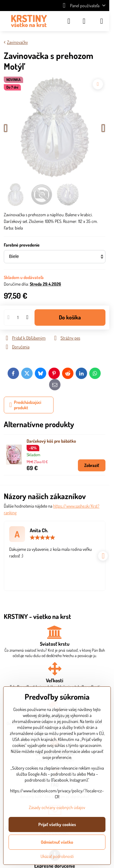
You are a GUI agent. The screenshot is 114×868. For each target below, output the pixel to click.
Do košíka (70, 317)
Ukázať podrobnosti (57, 856)
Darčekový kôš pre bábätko (51, 441)
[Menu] (102, 21)
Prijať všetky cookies (57, 824)
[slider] (42, 538)
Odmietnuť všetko (57, 842)
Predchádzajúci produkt (25, 405)
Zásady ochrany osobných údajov (57, 807)
